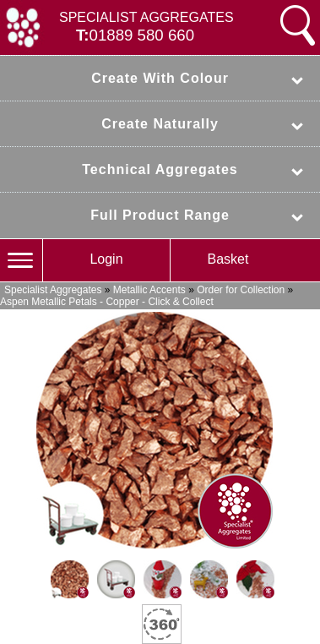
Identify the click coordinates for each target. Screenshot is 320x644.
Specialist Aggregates (53, 290)
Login (106, 259)
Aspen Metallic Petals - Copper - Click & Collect (107, 302)
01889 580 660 (142, 35)
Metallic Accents (149, 290)
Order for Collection (241, 290)
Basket (228, 259)
